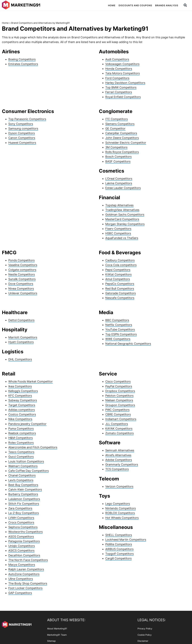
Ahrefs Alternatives (118, 455)
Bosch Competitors (118, 157)
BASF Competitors (118, 161)
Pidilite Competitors (119, 544)
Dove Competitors (21, 284)
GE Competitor (115, 128)
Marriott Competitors (23, 337)
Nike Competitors (20, 419)
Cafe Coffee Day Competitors (29, 471)
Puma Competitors (21, 429)
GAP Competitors (20, 593)
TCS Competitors (117, 469)
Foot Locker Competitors (25, 588)
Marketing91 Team (57, 635)
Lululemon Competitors (24, 499)
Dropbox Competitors (120, 391)
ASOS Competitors (21, 537)
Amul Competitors (118, 279)
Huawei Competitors (22, 143)
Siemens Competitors (120, 124)
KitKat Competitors (118, 274)
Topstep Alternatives (119, 205)
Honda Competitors (119, 69)
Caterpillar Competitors (121, 133)
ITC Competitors (117, 119)
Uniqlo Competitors (22, 546)
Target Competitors (22, 405)
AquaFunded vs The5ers (122, 238)
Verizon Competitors (119, 486)
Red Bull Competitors (120, 289)
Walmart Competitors (23, 466)
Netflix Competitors (119, 325)
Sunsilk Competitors (22, 279)
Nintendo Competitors (121, 508)
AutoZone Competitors (24, 574)
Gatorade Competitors (121, 293)
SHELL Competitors (119, 535)
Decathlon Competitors (24, 555)
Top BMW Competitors (121, 87)
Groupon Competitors (120, 405)
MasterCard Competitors (122, 219)
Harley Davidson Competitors (125, 83)
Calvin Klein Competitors (25, 490)
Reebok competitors (22, 433)
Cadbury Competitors (120, 260)
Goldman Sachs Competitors (125, 215)
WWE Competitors (118, 339)
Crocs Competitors (21, 522)
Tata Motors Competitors (123, 73)
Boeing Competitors (22, 59)
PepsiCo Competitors (120, 284)
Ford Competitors (117, 78)
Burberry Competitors (23, 494)
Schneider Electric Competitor (126, 143)
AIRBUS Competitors (119, 549)
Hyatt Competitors (21, 342)
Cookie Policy (145, 635)
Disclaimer (143, 641)
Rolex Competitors (21, 443)
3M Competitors (116, 147)
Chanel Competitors (22, 475)
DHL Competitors (20, 359)
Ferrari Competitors (119, 92)
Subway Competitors (23, 400)
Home (5, 23)
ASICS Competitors (21, 550)
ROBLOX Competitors (120, 513)
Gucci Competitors (21, 457)
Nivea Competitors (21, 289)
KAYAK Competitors (119, 429)
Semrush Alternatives (120, 450)
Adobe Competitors (119, 460)
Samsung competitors (23, 128)
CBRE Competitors (118, 414)
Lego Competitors (118, 504)
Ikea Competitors (20, 386)
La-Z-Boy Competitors (24, 513)
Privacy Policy (145, 629)
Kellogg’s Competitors (23, 391)
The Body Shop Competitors (28, 583)
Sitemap (51, 641)
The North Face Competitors (28, 560)
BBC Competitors (117, 320)
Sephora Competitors (23, 527)
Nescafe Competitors (120, 298)
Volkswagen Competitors (122, 64)
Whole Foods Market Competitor (31, 381)
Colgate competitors (22, 270)
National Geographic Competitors (128, 344)
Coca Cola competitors (121, 265)
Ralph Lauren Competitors (26, 569)
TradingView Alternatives (122, 210)
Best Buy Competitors (23, 485)
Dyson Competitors (22, 133)
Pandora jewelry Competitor (27, 424)
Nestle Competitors (22, 274)
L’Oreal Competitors (119, 179)
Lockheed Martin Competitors (126, 540)
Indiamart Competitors (121, 419)
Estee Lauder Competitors (123, 188)
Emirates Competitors (23, 64)
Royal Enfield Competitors (123, 97)
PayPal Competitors (119, 386)
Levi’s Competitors (21, 480)
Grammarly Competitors (122, 464)
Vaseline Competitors (23, 265)
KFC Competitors (20, 396)
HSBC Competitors (118, 233)
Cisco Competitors (118, 381)
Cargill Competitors (118, 558)
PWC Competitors (117, 410)
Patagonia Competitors (24, 541)
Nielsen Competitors (119, 400)
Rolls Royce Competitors (122, 152)
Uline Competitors (21, 579)
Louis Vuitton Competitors (26, 461)
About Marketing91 (57, 629)
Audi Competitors (117, 59)
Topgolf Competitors (119, 554)
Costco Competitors (22, 414)
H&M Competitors (21, 438)
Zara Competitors (20, 508)
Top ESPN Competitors (121, 334)
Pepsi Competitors (118, 270)
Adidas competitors (22, 410)
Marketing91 (22, 5)
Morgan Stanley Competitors (125, 224)
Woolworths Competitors (25, 532)
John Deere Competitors (122, 138)
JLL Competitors (117, 424)
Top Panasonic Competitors (27, 119)
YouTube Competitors (120, 329)
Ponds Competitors (21, 260)
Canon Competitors (22, 138)
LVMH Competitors (21, 518)
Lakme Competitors (119, 183)
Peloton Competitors (119, 396)
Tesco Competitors (21, 452)
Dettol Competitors (21, 320)
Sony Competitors (21, 124)
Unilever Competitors (23, 293)
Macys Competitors (22, 565)
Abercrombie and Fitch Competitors (33, 447)
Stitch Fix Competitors (24, 504)
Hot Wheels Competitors (122, 518)
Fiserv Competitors (118, 229)
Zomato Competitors (119, 433)
